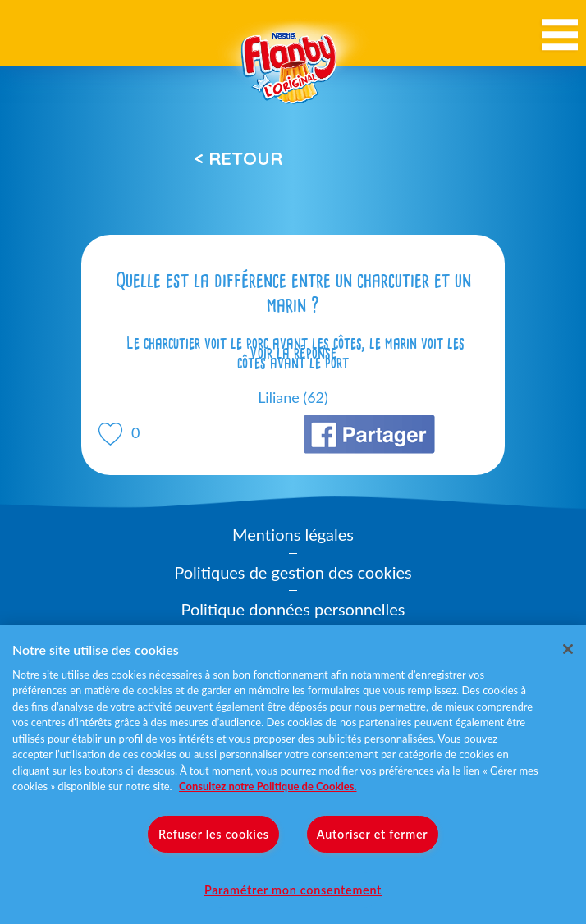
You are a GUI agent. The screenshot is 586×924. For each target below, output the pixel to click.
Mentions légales (293, 534)
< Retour (238, 158)
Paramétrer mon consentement (293, 890)
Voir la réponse (293, 353)
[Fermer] (568, 649)
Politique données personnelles (293, 609)
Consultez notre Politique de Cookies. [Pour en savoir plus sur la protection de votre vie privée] (268, 786)
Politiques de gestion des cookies (293, 572)
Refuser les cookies (214, 834)
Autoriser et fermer (372, 834)
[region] (293, 775)
